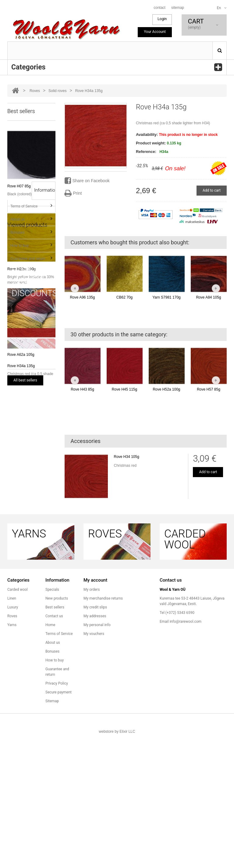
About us (18, 432)
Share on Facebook (87, 181)
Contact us (54, 750)
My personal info (97, 759)
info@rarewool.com (186, 755)
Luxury (13, 741)
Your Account (155, 32)
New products (57, 732)
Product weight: (151, 143)
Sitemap (52, 835)
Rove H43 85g (82, 389)
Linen (12, 732)
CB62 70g (124, 297)
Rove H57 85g (209, 389)
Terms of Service (24, 419)
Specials (52, 723)
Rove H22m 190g (21, 269)
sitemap (178, 8)
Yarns (12, 759)
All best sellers (25, 380)
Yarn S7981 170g (167, 297)
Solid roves (57, 91)
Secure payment (58, 826)
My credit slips (95, 741)
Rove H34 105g (127, 457)
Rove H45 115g (124, 389)
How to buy (19, 459)
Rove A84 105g (208, 297)
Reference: (146, 152)
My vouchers (94, 767)
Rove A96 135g (82, 297)
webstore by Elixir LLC (117, 865)
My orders (92, 723)
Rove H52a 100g (166, 389)
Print (73, 193)
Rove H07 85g (19, 186)
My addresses (95, 750)
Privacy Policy (57, 817)
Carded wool (18, 723)
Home (50, 759)
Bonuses (18, 445)
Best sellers (55, 741)
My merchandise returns (103, 732)
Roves (35, 91)
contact (160, 8)
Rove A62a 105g (21, 355)
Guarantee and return (28, 472)
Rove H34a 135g (21, 571)
